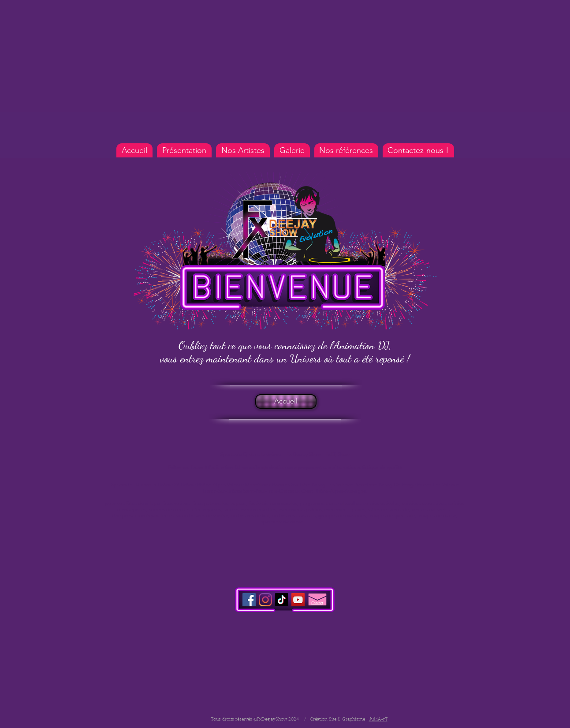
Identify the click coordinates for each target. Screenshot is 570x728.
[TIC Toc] (282, 600)
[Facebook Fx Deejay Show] (249, 600)
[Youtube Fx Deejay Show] (298, 600)
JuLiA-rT (378, 720)
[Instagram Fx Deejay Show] (265, 600)
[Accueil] (286, 401)
